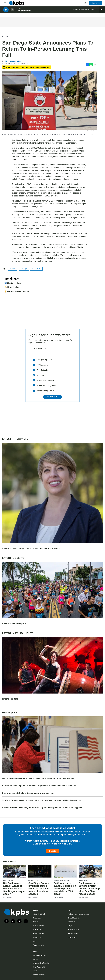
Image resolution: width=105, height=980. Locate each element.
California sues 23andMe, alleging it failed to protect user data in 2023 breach (65, 889)
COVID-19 (36, 269)
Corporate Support (39, 955)
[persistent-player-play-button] (6, 11)
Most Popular (10, 713)
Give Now (95, 3)
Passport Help (73, 933)
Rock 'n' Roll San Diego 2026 (15, 624)
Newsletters (37, 918)
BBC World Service (25, 12)
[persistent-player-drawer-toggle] (102, 11)
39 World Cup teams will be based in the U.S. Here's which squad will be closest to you (42, 800)
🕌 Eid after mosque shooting (17, 291)
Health (5, 37)
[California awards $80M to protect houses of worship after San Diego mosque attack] (90, 871)
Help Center (72, 937)
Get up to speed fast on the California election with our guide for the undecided (39, 778)
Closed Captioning (74, 918)
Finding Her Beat (10, 699)
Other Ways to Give (40, 967)
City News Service (13, 61)
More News (10, 861)
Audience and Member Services (79, 914)
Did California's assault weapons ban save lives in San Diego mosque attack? (14, 889)
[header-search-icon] (85, 3)
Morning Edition (89, 11)
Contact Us (72, 922)
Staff (35, 941)
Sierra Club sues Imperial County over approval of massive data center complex (39, 786)
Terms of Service (39, 945)
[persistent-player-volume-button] (12, 11)
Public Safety (8, 880)
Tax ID (35, 971)
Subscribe (52, 397)
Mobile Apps (37, 930)
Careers (36, 922)
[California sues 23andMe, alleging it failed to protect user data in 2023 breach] (65, 871)
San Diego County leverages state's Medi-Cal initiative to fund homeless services (39, 889)
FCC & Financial (39, 926)
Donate (53, 851)
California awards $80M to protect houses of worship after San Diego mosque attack (89, 889)
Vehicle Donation (39, 975)
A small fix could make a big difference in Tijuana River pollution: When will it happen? (42, 808)
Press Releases (39, 933)
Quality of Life (33, 880)
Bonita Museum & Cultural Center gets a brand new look (28, 793)
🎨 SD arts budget (12, 287)
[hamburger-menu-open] (5, 3)
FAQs (70, 926)
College (24, 269)
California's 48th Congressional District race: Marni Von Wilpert (31, 549)
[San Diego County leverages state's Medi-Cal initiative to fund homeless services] (40, 871)
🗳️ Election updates (13, 283)
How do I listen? (73, 930)
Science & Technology (62, 880)
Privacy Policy (38, 937)
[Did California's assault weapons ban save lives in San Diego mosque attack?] (15, 871)
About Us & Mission (40, 914)
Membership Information (41, 963)
